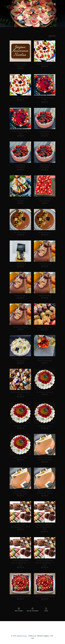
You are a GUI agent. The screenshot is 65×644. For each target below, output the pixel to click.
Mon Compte (19, 610)
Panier (46, 610)
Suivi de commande (33, 610)
